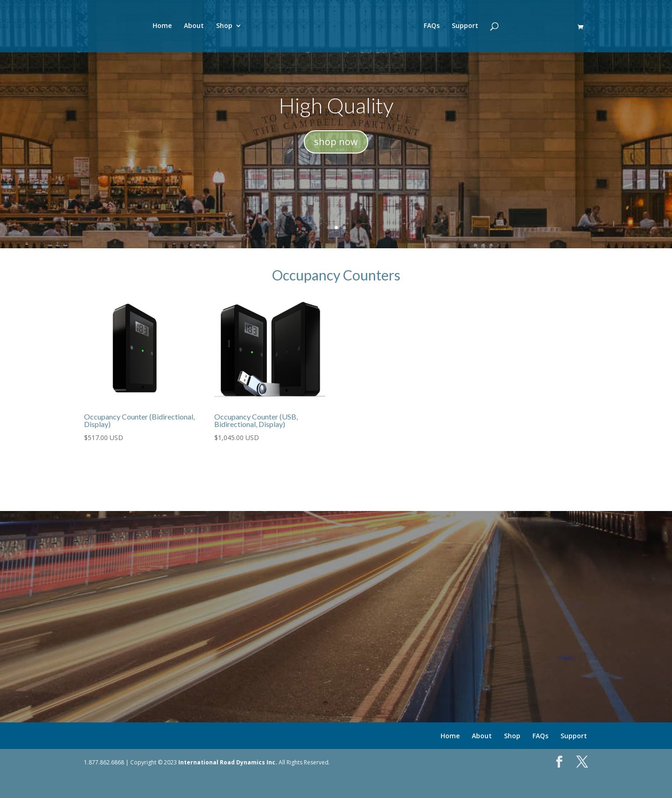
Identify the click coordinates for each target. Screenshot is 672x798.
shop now (336, 142)
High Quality (336, 105)
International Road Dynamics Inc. (228, 762)
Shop (215, 28)
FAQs (441, 28)
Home (153, 28)
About (185, 28)
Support (474, 28)
